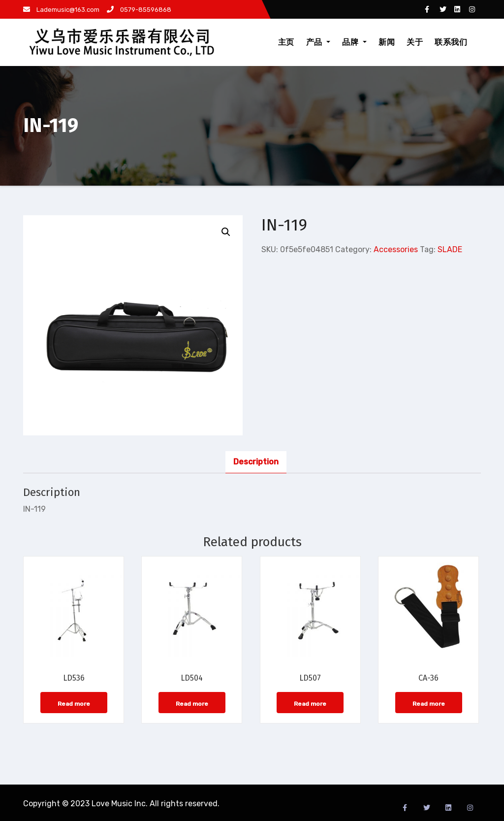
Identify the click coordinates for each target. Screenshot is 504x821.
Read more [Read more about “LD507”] (310, 704)
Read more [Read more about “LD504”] (192, 704)
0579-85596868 (139, 10)
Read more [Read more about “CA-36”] (429, 704)
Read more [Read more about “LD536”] (74, 704)
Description (256, 462)
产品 (318, 42)
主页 (286, 42)
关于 (415, 42)
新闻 (387, 42)
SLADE (450, 249)
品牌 (354, 42)
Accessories (396, 249)
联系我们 (451, 42)
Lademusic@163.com (61, 10)
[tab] (256, 462)
